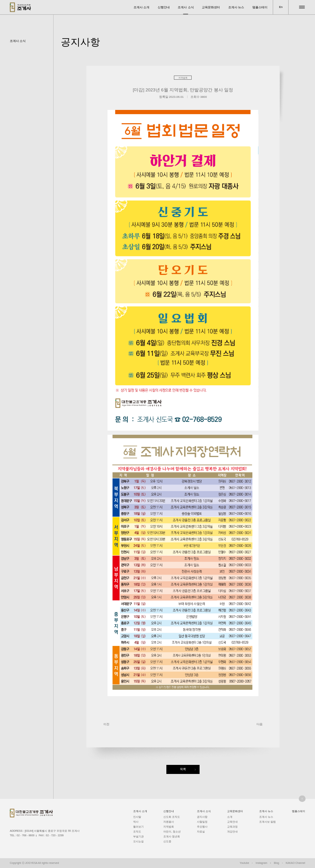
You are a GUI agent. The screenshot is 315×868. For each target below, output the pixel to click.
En (281, 7)
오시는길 (138, 841)
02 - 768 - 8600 (25, 835)
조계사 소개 (141, 7)
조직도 (137, 832)
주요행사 (202, 827)
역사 (136, 822)
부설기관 (138, 836)
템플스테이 (260, 7)
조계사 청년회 (172, 836)
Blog (277, 863)
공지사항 (202, 817)
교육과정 (232, 827)
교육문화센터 (211, 7)
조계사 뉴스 (236, 7)
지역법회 (169, 827)
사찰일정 (202, 822)
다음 (260, 724)
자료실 (201, 832)
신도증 (167, 841)
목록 (183, 769)
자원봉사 (169, 822)
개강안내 (232, 832)
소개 (230, 817)
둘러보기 (138, 827)
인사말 (137, 817)
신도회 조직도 (172, 817)
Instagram (262, 863)
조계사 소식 (186, 7)
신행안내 (164, 7)
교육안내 (232, 822)
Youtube (244, 863)
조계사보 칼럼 (267, 822)
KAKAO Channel (295, 863)
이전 (106, 724)
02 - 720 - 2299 (55, 835)
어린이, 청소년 (172, 832)
